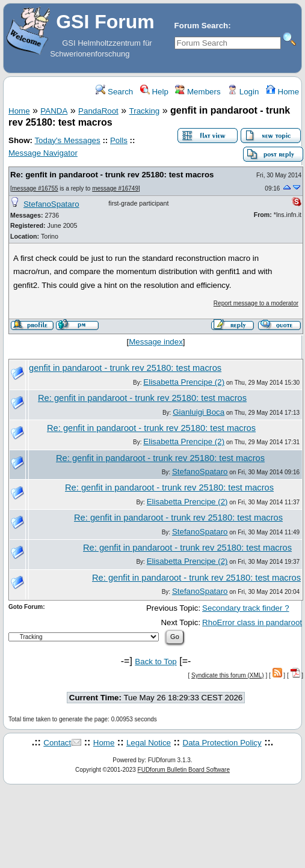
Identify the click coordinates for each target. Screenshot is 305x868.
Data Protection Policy (222, 743)
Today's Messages (67, 140)
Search (114, 92)
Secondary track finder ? (245, 608)
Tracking (145, 111)
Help (154, 92)
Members (198, 92)
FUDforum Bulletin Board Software (184, 770)
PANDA (54, 111)
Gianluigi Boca (199, 412)
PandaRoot (98, 111)
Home (282, 92)
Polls (119, 140)
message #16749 (115, 188)
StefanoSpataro (51, 204)
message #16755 (35, 188)
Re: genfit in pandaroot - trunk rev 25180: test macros (112, 175)
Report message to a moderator (256, 303)
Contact (57, 743)
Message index (156, 342)
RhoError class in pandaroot (252, 622)
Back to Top (156, 662)
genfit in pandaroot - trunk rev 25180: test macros (125, 368)
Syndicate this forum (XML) (228, 675)
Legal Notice (149, 743)
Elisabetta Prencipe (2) (184, 382)
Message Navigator (43, 153)
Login (243, 92)
